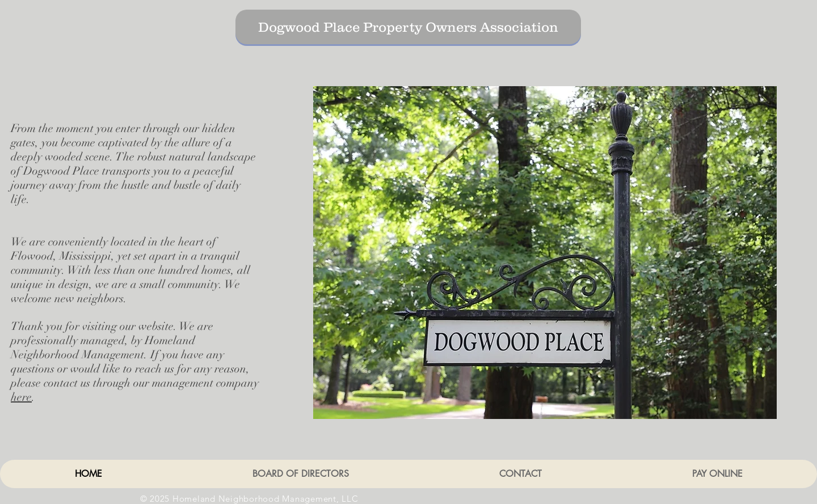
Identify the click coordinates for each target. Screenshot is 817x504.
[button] (545, 253)
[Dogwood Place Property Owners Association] (408, 27)
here (21, 397)
